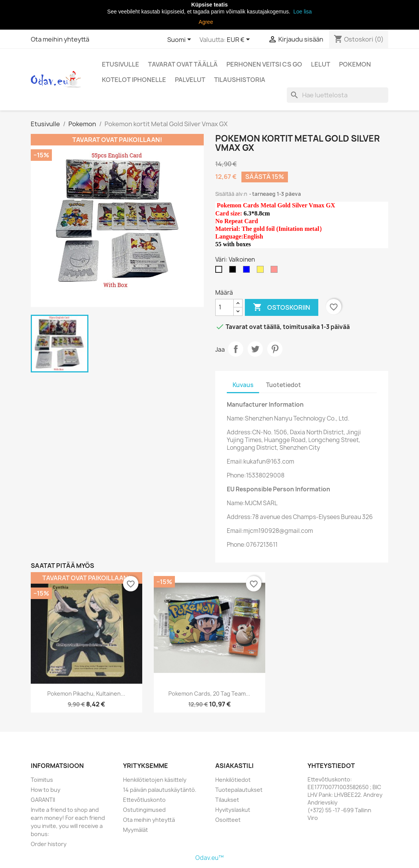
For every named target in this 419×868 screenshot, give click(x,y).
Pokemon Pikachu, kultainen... (86, 694)
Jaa (236, 349)
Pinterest (275, 349)
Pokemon (355, 64)
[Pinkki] (276, 271)
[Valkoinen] (220, 271)
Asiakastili (234, 766)
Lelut (321, 64)
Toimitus (42, 780)
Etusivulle (121, 64)
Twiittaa (255, 349)
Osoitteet (228, 820)
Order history (49, 844)
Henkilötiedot (233, 780)
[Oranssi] (262, 271)
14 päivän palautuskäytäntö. (160, 790)
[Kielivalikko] (180, 40)
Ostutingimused (144, 810)
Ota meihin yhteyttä (60, 39)
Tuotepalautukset (239, 790)
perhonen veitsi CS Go (264, 64)
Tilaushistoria (240, 80)
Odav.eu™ (209, 858)
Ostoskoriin (282, 307)
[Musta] (234, 271)
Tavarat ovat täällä (183, 64)
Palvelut (190, 80)
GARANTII (43, 800)
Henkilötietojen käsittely (155, 780)
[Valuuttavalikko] (240, 40)
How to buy (46, 790)
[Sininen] (248, 271)
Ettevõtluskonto (144, 800)
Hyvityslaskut (233, 810)
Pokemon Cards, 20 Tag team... (209, 694)
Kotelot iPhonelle (134, 80)
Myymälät (136, 830)
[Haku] (338, 95)
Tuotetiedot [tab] (283, 385)
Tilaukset (227, 800)
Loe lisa (302, 12)
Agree (206, 22)
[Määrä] (224, 307)
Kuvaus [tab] (243, 385)
